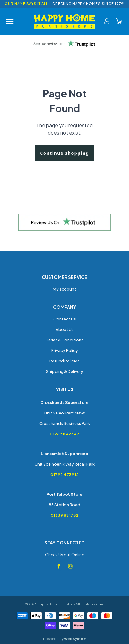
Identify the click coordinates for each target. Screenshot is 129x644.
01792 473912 (64, 475)
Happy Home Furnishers (57, 604)
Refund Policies (64, 361)
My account (64, 289)
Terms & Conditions (65, 340)
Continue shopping (64, 153)
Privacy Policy (65, 350)
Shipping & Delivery (65, 371)
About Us (65, 329)
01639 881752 (65, 515)
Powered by (65, 639)
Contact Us (65, 319)
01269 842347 (64, 434)
